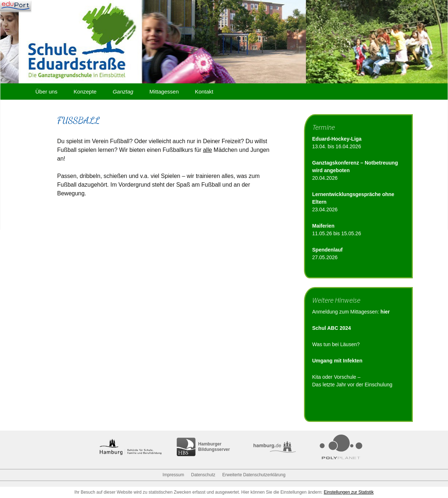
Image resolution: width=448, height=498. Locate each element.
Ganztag (123, 92)
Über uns (47, 92)
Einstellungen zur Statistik (349, 492)
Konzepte (85, 92)
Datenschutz (203, 475)
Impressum (173, 475)
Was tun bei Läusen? (336, 344)
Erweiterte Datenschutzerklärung (254, 475)
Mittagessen (164, 92)
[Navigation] (15, 5)
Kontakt (204, 92)
